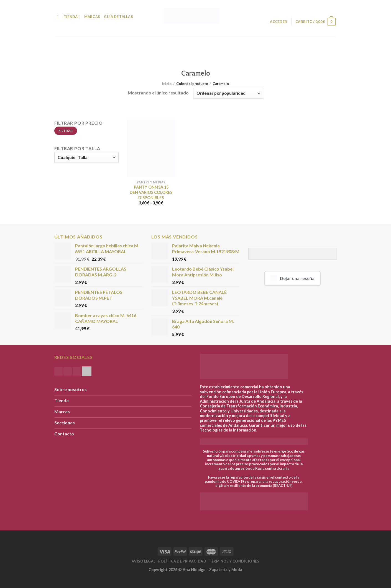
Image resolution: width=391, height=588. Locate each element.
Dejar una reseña (292, 278)
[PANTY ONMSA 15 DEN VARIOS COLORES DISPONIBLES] (151, 148)
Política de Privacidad (182, 561)
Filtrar (66, 131)
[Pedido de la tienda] (228, 93)
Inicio (167, 84)
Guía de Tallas (118, 17)
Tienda (72, 17)
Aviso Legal (144, 561)
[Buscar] (58, 17)
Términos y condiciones (234, 561)
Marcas (92, 17)
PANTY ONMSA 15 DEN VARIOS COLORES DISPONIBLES (151, 192)
